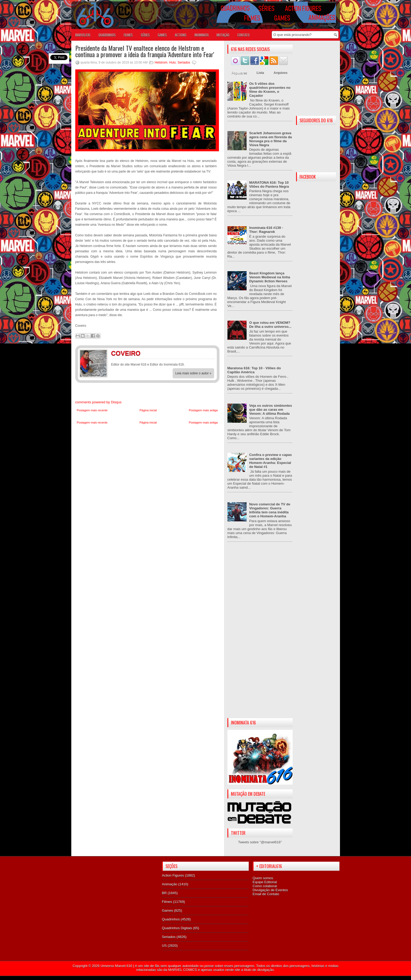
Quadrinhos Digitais (177, 928)
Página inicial (148, 410)
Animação (170, 884)
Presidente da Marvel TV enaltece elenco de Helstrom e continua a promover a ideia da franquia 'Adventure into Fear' (145, 51)
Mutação (223, 35)
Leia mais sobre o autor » (193, 373)
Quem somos (263, 878)
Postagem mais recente (92, 410)
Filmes (167, 902)
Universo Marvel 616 (116, 966)
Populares (239, 73)
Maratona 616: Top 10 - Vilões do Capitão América (254, 370)
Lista (260, 73)
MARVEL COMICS (182, 970)
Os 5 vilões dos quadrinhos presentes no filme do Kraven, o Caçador (270, 90)
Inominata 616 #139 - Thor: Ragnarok (266, 230)
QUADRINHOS (107, 35)
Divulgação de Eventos (270, 890)
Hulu (173, 62)
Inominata (202, 35)
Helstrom (161, 62)
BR (164, 893)
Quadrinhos (171, 919)
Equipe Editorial (265, 882)
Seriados (184, 62)
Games (168, 910)
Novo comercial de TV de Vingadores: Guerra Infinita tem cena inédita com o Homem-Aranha (270, 510)
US (164, 946)
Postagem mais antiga (203, 410)
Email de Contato (266, 894)
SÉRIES (145, 35)
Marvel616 (83, 35)
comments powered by (98, 402)
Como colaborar (265, 886)
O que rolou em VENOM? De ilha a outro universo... (270, 325)
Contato (243, 35)
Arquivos (281, 73)
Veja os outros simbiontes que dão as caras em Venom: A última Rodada (271, 410)
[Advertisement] (260, 634)
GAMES (162, 35)
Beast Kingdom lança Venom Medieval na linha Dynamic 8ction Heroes (270, 277)
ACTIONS (181, 35)
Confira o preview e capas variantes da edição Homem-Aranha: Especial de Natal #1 (271, 461)
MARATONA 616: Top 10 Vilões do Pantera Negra (269, 185)
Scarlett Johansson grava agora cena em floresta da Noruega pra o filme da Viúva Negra (271, 139)
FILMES (128, 35)
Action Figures (173, 875)
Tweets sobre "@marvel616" (260, 842)
